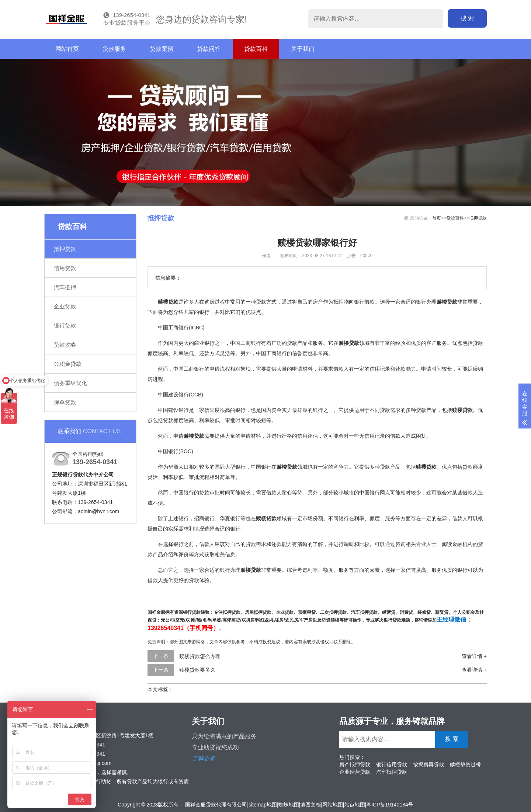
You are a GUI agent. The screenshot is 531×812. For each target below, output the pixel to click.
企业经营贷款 (355, 772)
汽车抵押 (65, 287)
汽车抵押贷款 (392, 772)
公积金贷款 (68, 364)
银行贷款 (65, 325)
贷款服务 (114, 49)
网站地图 (333, 805)
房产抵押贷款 (355, 764)
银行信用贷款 (392, 764)
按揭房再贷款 (428, 764)
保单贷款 (65, 402)
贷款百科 (256, 49)
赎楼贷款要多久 (197, 670)
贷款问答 (209, 49)
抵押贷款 (65, 249)
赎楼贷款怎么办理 (200, 656)
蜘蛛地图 (289, 805)
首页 (437, 218)
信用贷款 (65, 268)
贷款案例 (162, 49)
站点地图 (355, 805)
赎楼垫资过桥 (465, 764)
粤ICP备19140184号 (390, 805)
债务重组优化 (70, 383)
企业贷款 (65, 306)
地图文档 (310, 805)
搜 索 (467, 18)
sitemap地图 (263, 805)
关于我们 (303, 49)
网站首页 (67, 49)
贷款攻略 (65, 345)
